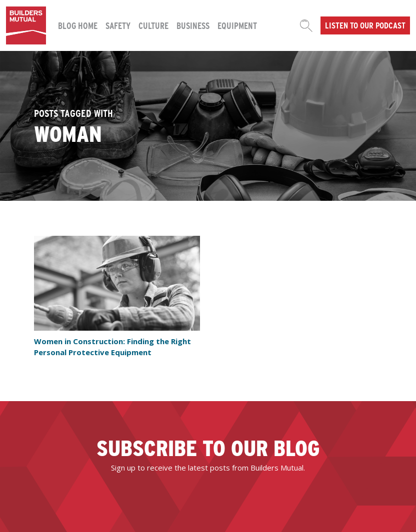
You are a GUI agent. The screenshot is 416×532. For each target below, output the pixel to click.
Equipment (237, 25)
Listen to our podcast (365, 25)
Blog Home (78, 25)
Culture (153, 25)
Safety (118, 25)
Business (193, 25)
